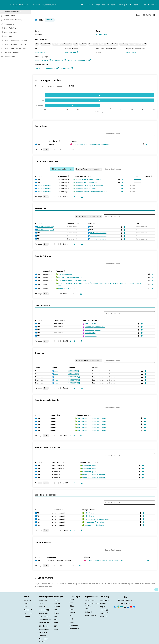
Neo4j (42, 607)
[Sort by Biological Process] (98, 510)
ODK (71, 619)
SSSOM (72, 613)
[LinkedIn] (128, 607)
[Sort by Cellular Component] (98, 462)
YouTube (104, 613)
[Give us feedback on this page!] (156, 590)
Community (152, 5)
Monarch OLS (90, 600)
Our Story (27, 600)
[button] (137, 180)
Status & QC (44, 613)
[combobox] (58, 5)
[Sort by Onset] (151, 176)
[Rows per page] (46, 149)
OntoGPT (73, 622)
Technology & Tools (124, 5)
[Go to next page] (71, 197)
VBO (56, 620)
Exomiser (73, 603)
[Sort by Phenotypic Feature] (90, 176)
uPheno (57, 607)
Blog (102, 607)
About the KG (44, 629)
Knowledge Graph (99, 5)
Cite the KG (43, 626)
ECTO (56, 629)
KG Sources (43, 632)
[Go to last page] (74, 197)
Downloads (43, 600)
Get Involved (105, 600)
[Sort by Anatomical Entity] (98, 320)
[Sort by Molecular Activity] (90, 415)
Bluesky (104, 616)
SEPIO (56, 626)
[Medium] (122, 607)
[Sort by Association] (59, 141)
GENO (56, 623)
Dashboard (43, 636)
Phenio (57, 613)
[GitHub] (125, 607)
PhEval (72, 606)
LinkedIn (104, 610)
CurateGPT (74, 625)
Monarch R (44, 610)
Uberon (57, 603)
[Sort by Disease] (78, 141)
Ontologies (111, 5)
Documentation (45, 620)
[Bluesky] (134, 607)
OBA (56, 616)
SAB (25, 607)
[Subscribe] (115, 607)
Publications (29, 613)
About (88, 5)
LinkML (72, 609)
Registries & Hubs (140, 5)
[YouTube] (131, 607)
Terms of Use (44, 623)
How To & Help (44, 616)
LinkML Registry (90, 615)
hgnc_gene (131, 52)
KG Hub (87, 609)
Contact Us (28, 610)
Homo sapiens (102, 34)
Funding (27, 616)
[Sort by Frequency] (140, 176)
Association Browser (43, 640)
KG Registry (89, 612)
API (41, 603)
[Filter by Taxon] (89, 169)
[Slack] (118, 607)
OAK (71, 616)
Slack (103, 603)
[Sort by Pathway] (64, 271)
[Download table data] (80, 149)
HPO (56, 610)
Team (26, 603)
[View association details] (146, 144)
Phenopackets (75, 629)
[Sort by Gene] (41, 141)
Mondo (57, 600)
